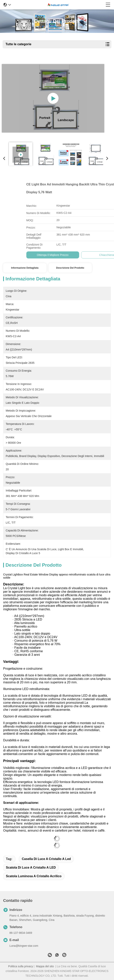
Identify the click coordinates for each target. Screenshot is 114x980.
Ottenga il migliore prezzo (85, 255)
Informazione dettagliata (25, 268)
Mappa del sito (45, 966)
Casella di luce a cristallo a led (46, 859)
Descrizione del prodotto (70, 268)
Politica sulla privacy (21, 966)
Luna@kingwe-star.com (24, 946)
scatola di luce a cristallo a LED (31, 868)
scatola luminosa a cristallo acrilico (34, 876)
